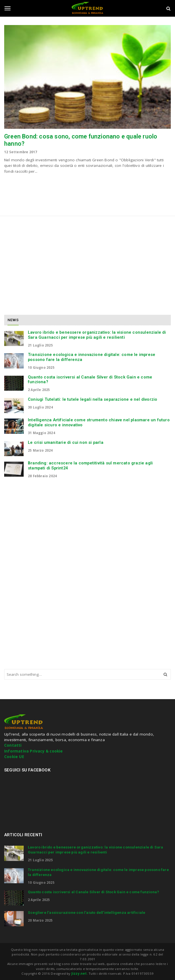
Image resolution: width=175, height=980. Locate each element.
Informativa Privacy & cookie (34, 751)
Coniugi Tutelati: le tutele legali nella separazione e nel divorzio (93, 399)
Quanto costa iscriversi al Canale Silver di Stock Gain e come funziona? (90, 380)
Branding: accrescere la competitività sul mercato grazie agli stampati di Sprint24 (90, 466)
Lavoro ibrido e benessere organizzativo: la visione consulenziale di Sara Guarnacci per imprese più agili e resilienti (97, 335)
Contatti (13, 745)
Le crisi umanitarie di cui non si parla (66, 442)
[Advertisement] (51, 263)
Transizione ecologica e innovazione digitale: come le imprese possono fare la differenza (92, 357)
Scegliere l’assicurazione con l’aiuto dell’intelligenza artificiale (87, 912)
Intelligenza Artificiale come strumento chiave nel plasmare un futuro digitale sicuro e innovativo (99, 422)
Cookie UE (14, 757)
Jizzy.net (79, 973)
